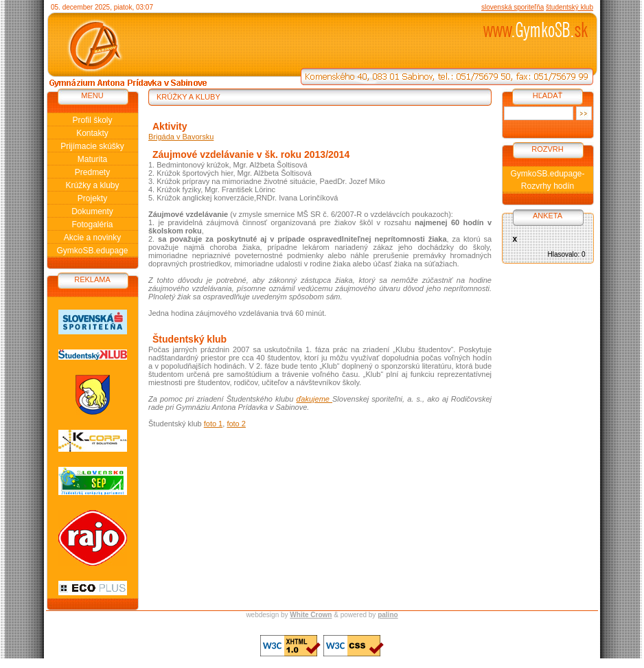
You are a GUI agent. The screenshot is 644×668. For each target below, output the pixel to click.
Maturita (92, 159)
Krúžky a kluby (92, 185)
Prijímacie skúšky (92, 146)
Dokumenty (92, 211)
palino (388, 615)
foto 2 (236, 424)
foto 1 (214, 424)
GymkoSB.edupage (92, 251)
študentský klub (570, 7)
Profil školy (92, 120)
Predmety (92, 172)
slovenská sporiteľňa (513, 7)
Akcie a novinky (92, 238)
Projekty (92, 198)
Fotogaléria (92, 224)
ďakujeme (314, 399)
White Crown (311, 615)
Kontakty (92, 133)
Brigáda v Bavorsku (181, 137)
